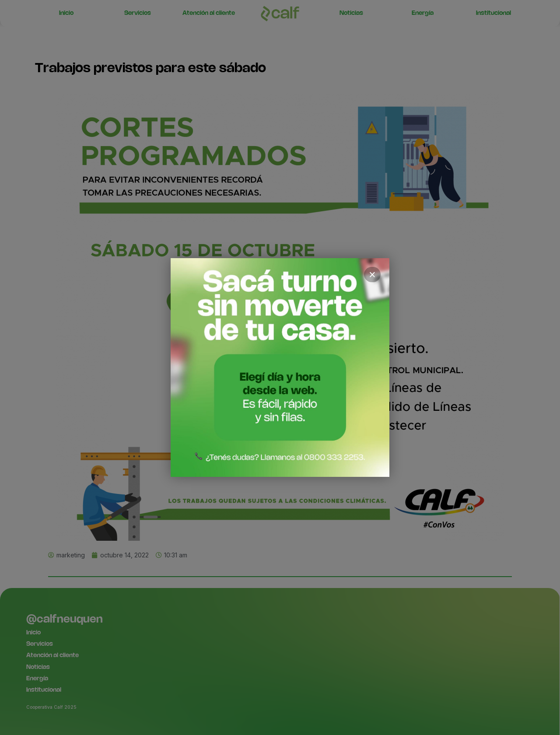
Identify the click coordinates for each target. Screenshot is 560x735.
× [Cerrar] (372, 275)
